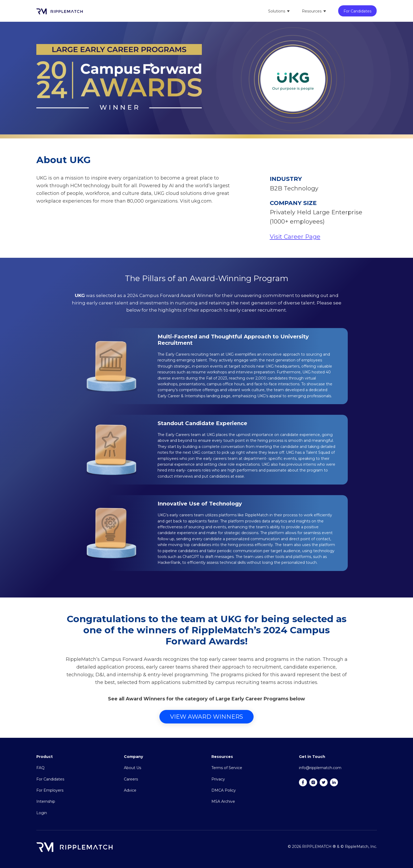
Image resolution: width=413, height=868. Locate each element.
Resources (312, 11)
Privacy (218, 779)
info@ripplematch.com (320, 768)
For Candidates (357, 11)
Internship (46, 801)
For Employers (50, 790)
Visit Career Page (295, 237)
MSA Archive (223, 801)
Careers (131, 779)
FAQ (40, 768)
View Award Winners (206, 717)
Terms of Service (227, 768)
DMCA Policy (224, 790)
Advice (130, 790)
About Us (132, 768)
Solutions (277, 11)
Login (42, 813)
